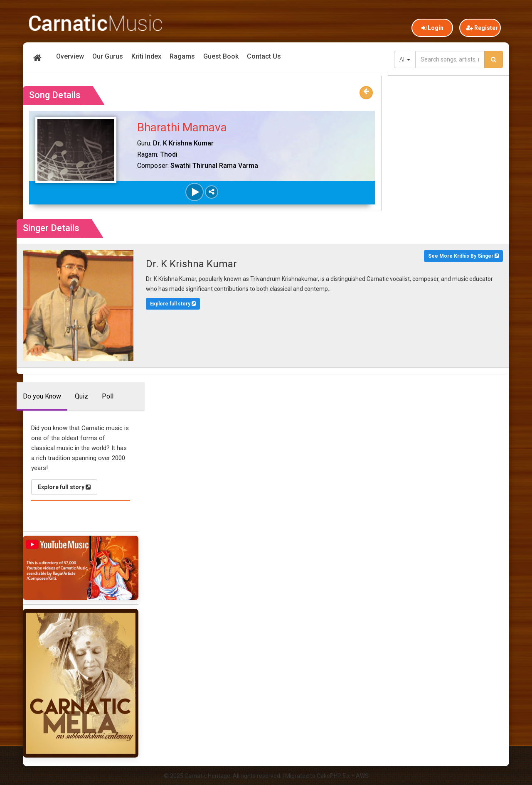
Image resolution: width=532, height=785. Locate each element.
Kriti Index (146, 56)
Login (432, 28)
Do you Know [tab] (42, 396)
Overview (70, 56)
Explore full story (173, 304)
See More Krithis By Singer (463, 256)
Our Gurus (108, 56)
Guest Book (221, 56)
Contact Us (264, 56)
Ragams (182, 56)
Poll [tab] (108, 396)
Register (482, 28)
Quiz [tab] (81, 396)
